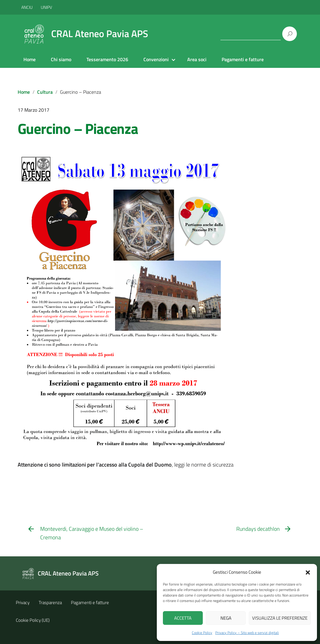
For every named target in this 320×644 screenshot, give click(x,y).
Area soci (197, 59)
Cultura (45, 92)
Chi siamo (61, 59)
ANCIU (27, 7)
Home (30, 59)
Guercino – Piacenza (78, 129)
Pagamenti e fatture (243, 59)
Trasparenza (50, 602)
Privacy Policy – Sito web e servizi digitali (247, 633)
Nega (226, 618)
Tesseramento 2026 (107, 59)
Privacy (23, 602)
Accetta (183, 618)
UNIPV (46, 7)
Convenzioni (156, 59)
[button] (308, 572)
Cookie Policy (202, 633)
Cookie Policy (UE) (33, 620)
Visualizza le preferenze (280, 618)
